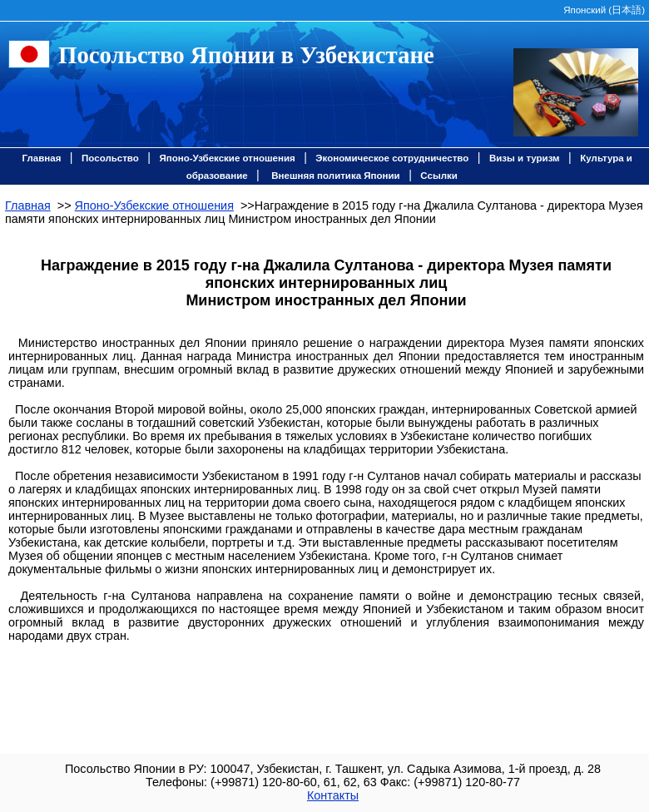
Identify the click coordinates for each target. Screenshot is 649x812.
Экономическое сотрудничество (392, 158)
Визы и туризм (525, 158)
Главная (42, 158)
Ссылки (439, 176)
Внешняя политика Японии (335, 176)
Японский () (604, 10)
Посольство (110, 158)
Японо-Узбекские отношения (227, 158)
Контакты (333, 795)
